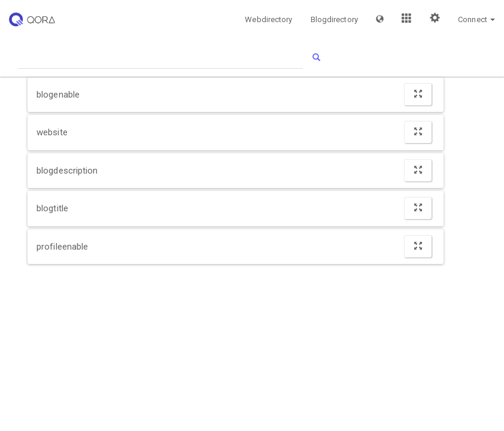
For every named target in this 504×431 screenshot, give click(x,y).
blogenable (58, 95)
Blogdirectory (334, 19)
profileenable (62, 247)
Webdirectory (268, 19)
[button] (380, 19)
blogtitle (52, 208)
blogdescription (67, 171)
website (52, 132)
